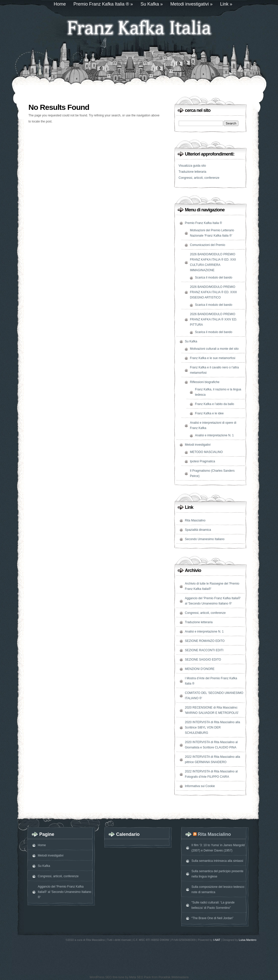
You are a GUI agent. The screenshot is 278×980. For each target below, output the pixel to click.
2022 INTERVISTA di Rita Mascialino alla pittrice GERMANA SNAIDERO (213, 759)
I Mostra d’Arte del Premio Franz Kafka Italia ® (211, 681)
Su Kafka (152, 4)
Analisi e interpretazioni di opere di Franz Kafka (213, 425)
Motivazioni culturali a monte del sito (214, 349)
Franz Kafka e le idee (209, 413)
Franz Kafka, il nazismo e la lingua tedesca (218, 392)
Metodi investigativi (191, 4)
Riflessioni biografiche (205, 382)
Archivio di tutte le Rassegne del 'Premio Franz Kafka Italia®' (212, 586)
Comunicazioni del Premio (208, 245)
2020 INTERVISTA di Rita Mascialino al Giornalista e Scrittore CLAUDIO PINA (211, 745)
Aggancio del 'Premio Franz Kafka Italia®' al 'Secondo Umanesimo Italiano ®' (213, 601)
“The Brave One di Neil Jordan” (213, 918)
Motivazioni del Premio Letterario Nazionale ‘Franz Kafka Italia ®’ (212, 233)
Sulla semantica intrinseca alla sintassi (217, 861)
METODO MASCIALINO (206, 452)
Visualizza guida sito (192, 166)
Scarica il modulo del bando (214, 278)
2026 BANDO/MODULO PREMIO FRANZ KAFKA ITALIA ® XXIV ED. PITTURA (214, 319)
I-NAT (217, 940)
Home (60, 4)
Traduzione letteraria (193, 172)
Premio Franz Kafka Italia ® (103, 4)
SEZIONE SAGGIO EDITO (203, 660)
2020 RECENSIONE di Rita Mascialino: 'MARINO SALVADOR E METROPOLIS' (212, 710)
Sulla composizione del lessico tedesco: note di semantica (218, 889)
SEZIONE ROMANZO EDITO (205, 641)
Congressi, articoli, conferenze (199, 178)
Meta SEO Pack (140, 977)
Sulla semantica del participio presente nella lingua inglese (217, 874)
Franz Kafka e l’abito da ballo (215, 404)
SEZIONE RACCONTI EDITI (204, 650)
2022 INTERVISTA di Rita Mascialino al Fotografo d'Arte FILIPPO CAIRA (211, 774)
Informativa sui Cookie (200, 786)
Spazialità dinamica (198, 530)
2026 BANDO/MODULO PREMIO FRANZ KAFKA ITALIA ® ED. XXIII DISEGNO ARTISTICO (213, 292)
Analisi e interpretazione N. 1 (214, 435)
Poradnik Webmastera (173, 977)
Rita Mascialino (195, 520)
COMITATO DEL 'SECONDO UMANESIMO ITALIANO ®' (214, 696)
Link (226, 4)
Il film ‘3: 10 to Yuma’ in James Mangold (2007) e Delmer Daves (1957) (218, 848)
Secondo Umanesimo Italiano (205, 539)
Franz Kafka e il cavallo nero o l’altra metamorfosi (214, 370)
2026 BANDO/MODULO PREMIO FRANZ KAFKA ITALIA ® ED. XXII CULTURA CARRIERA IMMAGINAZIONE (213, 262)
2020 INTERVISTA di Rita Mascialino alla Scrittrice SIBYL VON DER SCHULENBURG (213, 727)
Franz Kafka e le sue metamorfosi (213, 358)
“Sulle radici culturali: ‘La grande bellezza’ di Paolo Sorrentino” (213, 905)
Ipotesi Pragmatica (203, 461)
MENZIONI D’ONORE (200, 669)
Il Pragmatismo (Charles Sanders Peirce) (212, 473)
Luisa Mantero (248, 940)
